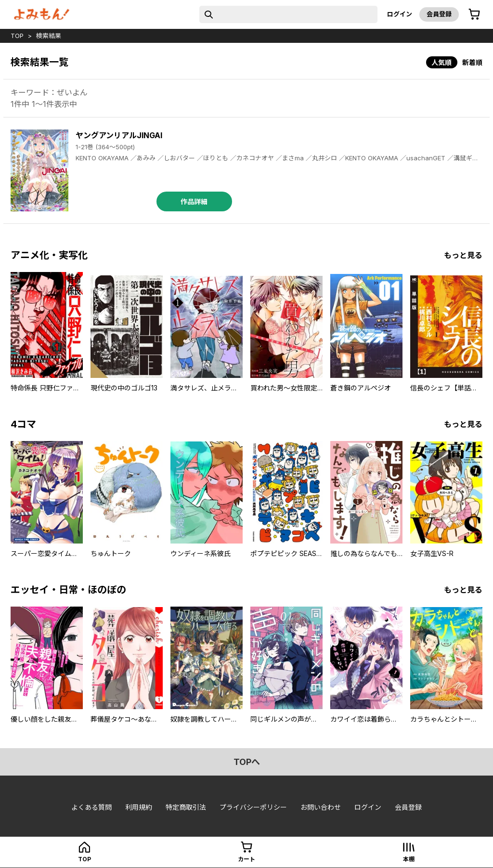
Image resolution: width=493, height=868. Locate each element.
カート (246, 859)
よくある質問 (91, 807)
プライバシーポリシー (253, 807)
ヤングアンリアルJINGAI (119, 135)
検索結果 (49, 36)
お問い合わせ (321, 807)
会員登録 (439, 14)
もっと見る (463, 255)
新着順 (472, 62)
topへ (247, 762)
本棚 (409, 859)
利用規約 (139, 807)
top (17, 36)
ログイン (400, 14)
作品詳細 (194, 201)
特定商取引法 (186, 807)
